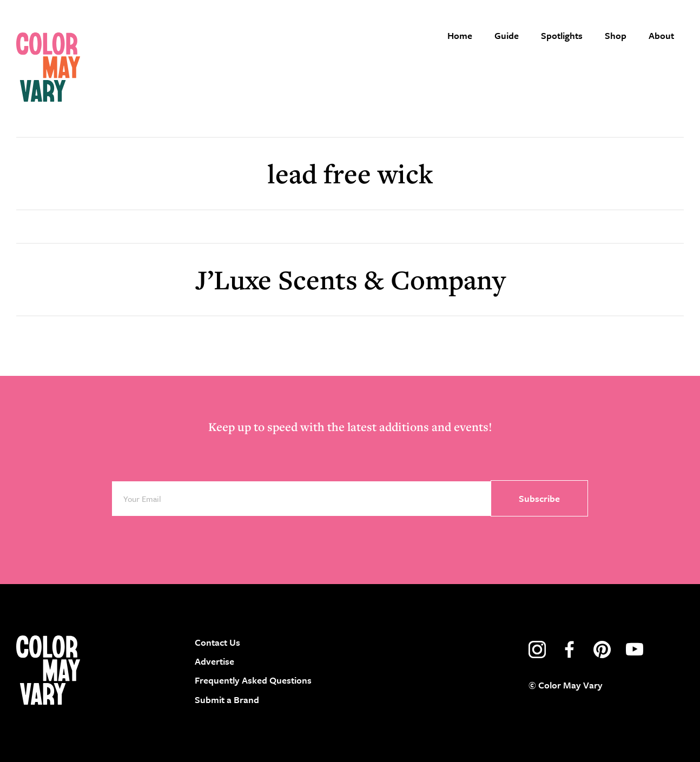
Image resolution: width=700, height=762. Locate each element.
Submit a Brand (227, 700)
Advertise (214, 661)
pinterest (602, 650)
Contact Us (217, 642)
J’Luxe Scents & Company (350, 279)
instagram (537, 650)
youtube (635, 650)
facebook (570, 650)
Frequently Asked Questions (253, 680)
